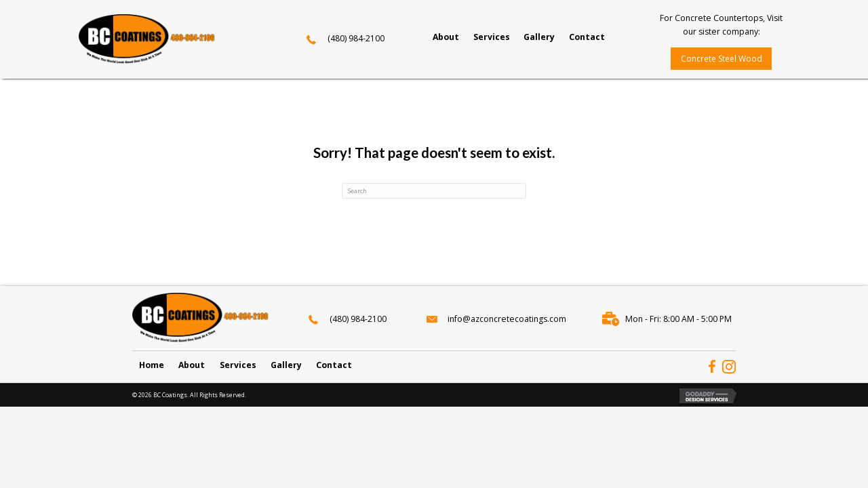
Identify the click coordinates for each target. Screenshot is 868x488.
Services (238, 364)
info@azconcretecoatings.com (507, 319)
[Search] (434, 191)
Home (152, 364)
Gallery (286, 364)
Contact (334, 364)
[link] (446, 37)
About (192, 364)
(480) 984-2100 (356, 38)
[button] (721, 59)
